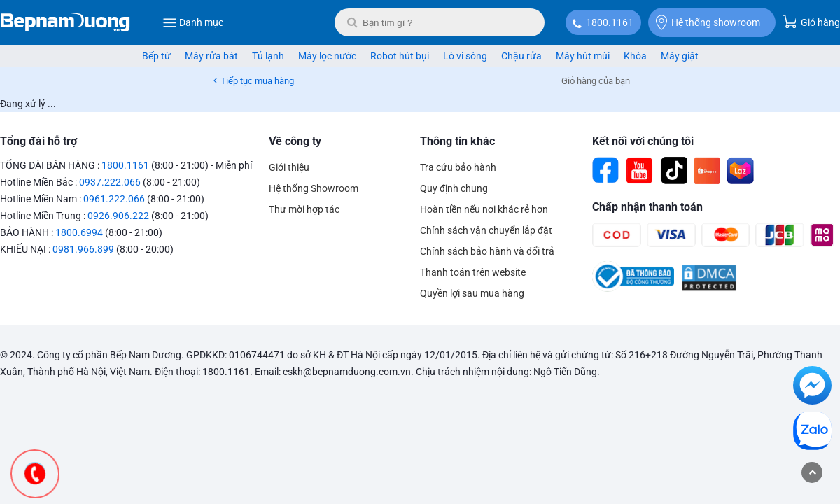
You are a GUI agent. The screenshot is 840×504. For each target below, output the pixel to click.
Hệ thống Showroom (314, 188)
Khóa (635, 56)
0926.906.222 (118, 216)
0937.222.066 (110, 182)
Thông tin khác (457, 141)
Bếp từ (156, 56)
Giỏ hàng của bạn (596, 81)
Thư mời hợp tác (304, 209)
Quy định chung (454, 188)
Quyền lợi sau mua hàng (472, 293)
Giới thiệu (289, 167)
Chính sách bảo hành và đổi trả (487, 251)
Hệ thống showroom (708, 22)
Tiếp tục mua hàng (257, 81)
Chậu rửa (521, 56)
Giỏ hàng (811, 21)
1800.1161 (610, 22)
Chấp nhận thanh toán (647, 207)
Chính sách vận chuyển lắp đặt (486, 230)
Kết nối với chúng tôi (643, 141)
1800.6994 (79, 232)
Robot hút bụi (400, 56)
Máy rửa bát (211, 56)
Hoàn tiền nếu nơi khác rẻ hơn (484, 209)
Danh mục (193, 22)
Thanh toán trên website (473, 272)
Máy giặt (680, 56)
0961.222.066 (114, 199)
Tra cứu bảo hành (458, 167)
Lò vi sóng (465, 56)
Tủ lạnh (268, 56)
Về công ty (295, 141)
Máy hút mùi (583, 56)
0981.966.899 (83, 249)
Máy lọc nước (327, 56)
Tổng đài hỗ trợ (38, 141)
